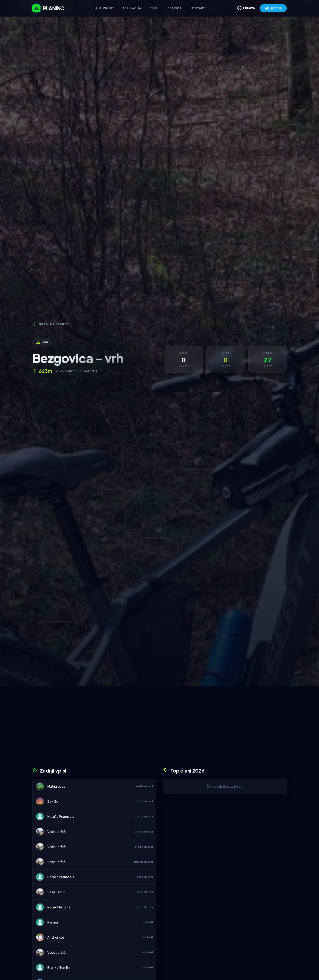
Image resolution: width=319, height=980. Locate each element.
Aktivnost (105, 8)
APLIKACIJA (273, 8)
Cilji (154, 8)
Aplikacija (132, 8)
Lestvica (174, 8)
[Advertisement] (160, 728)
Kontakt (198, 8)
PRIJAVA (246, 8)
